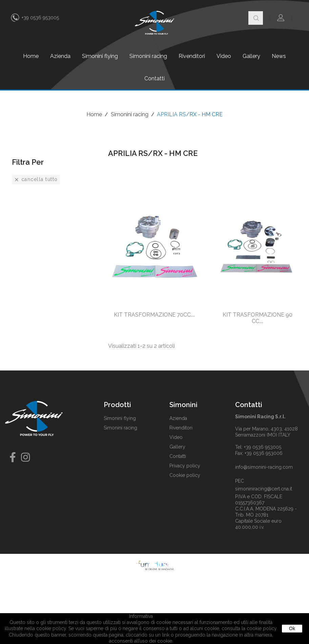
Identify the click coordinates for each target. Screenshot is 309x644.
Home (31, 56)
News (279, 56)
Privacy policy (185, 466)
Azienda (60, 56)
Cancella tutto (36, 179)
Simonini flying (100, 56)
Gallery (251, 56)
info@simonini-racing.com (264, 467)
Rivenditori (192, 56)
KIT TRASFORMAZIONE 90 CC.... (257, 318)
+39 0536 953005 (40, 18)
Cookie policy (185, 475)
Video (224, 56)
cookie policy (262, 628)
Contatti (154, 78)
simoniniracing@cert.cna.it (264, 489)
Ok (292, 628)
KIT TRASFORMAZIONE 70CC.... (154, 315)
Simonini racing (148, 56)
